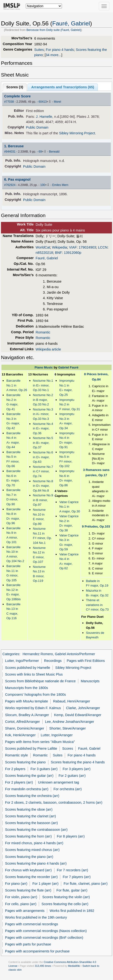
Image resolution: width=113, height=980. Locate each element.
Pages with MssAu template (27, 701)
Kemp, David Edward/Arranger (78, 715)
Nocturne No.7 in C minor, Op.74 (43, 471)
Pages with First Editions (86, 661)
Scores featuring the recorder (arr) (31, 877)
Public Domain (37, 127)
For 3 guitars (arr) (44, 769)
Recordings (53, 661)
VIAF (73, 247)
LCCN (103, 247)
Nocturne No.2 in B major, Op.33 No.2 (43, 400)
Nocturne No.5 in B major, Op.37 (43, 443)
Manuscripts (90, 681)
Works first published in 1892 (72, 911)
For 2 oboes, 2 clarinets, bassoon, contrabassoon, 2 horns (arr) (54, 802)
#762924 (10, 185)
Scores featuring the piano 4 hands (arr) (36, 863)
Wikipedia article (48, 349)
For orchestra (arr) (68, 789)
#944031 (10, 152)
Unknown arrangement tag (59, 782)
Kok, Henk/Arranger (20, 735)
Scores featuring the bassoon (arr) (31, 823)
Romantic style (17, 755)
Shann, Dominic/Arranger (25, 728)
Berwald (54, 152)
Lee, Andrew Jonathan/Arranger (70, 722)
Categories (11, 654)
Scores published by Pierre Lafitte (31, 748)
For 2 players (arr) (19, 782)
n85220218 (44, 253)
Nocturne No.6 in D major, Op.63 (43, 457)
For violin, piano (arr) (21, 897)
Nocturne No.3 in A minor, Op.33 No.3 (43, 414)
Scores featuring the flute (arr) (28, 890)
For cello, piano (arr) (21, 904)
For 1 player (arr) (46, 884)
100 (43, 185)
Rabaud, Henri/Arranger (71, 701)
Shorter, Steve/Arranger (67, 728)
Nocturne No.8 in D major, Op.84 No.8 (43, 486)
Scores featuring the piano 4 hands (78, 762)
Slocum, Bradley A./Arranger (27, 715)
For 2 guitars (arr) (72, 776)
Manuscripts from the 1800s (27, 688)
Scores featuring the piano (25, 762)
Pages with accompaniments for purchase (37, 951)
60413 (43, 102)
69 (40, 152)
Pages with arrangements (25, 911)
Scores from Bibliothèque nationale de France (40, 681)
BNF (58, 253)
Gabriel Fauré (68, 367)
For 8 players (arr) (71, 836)
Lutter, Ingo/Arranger (57, 735)
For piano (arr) (16, 884)
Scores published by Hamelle (28, 668)
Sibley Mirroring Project (77, 133)
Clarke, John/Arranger (83, 708)
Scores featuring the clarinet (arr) (30, 816)
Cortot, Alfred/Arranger (22, 722)
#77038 (9, 102)
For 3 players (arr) (77, 769)
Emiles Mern (60, 185)
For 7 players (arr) (77, 877)
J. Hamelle (44, 117)
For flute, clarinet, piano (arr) (86, 884)
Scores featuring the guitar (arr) (29, 776)
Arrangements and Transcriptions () (63, 87)
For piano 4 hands (60, 50)
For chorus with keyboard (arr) (28, 870)
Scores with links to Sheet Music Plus (34, 674)
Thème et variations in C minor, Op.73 (97, 605)
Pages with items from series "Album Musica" (40, 742)
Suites (39, 50)
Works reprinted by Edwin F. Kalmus (33, 708)
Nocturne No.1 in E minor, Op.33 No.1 (43, 385)
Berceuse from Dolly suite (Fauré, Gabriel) (54, 30)
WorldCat (43, 247)
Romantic (43, 332)
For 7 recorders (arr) (73, 870)
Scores (68, 748)
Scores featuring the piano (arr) (29, 857)
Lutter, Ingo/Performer (22, 661)
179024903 (87, 247)
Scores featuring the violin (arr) (66, 897)
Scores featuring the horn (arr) (28, 836)
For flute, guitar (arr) (72, 890)
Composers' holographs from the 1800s (35, 695)
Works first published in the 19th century (36, 917)
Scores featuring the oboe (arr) (29, 809)
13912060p (73, 253)
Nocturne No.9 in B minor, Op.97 (43, 500)
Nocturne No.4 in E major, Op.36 (43, 428)
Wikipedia (60, 247)
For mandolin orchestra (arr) (27, 789)
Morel (57, 102)
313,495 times (43, 966)
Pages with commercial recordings (32, 924)
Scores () (15, 87)
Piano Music (44, 367)
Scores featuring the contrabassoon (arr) (36, 830)
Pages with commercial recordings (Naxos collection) (46, 931)
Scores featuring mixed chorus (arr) (32, 850)
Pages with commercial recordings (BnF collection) (44, 938)
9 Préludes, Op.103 (96, 526)
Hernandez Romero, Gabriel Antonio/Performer (59, 654)
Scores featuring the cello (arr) (65, 904)
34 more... (53, 55)
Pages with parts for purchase (28, 944)
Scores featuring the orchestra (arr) (32, 796)
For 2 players (15, 769)
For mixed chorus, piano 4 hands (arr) (34, 843)
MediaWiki (74, 966)
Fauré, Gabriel (71, 23)
